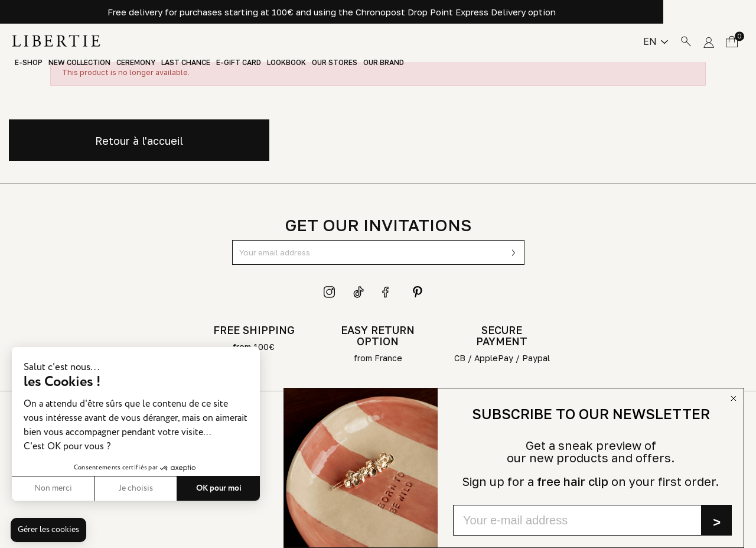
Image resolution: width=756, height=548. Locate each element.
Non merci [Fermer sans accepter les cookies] (53, 488)
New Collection (79, 63)
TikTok (359, 292)
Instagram (330, 292)
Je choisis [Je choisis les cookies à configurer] (136, 488)
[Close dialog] (734, 398)
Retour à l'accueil (139, 141)
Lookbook (286, 63)
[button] (48, 530)
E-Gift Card (239, 63)
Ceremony (136, 63)
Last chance (186, 63)
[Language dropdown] (656, 41)
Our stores (335, 63)
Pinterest (418, 292)
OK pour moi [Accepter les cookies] (219, 488)
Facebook (388, 292)
